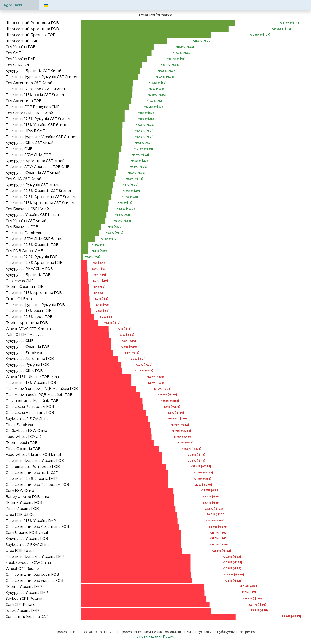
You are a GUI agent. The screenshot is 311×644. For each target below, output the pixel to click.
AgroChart (13, 5)
